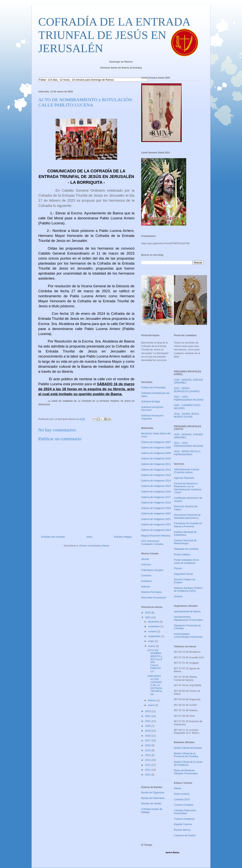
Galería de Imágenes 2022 (156, 524)
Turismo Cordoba (184, 805)
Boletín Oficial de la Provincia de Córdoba (186, 755)
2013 (148, 760)
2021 (148, 721)
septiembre (155, 636)
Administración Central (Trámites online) (187, 471)
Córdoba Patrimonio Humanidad (185, 812)
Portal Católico (182, 554)
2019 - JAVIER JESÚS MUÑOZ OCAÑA (187, 415)
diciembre (154, 622)
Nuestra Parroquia (151, 592)
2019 (148, 731)
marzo (152, 646)
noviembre (154, 626)
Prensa (178, 568)
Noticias (146, 587)
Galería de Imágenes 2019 (156, 508)
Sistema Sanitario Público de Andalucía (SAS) (188, 589)
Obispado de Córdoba (186, 549)
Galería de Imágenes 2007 (156, 442)
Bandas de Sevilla (151, 803)
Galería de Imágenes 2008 (156, 447)
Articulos (146, 564)
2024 (148, 617)
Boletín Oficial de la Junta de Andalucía (188, 763)
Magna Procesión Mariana (156, 536)
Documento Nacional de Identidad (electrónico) (187, 516)
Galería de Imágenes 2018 (156, 503)
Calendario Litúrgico (152, 570)
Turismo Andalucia (184, 819)
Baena (178, 788)
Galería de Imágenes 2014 (156, 481)
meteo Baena (172, 852)
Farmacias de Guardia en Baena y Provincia (188, 525)
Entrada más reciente (53, 537)
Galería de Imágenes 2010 (156, 458)
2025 (148, 613)
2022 (148, 716)
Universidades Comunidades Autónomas (188, 635)
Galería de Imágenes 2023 (156, 530)
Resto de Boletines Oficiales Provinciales (186, 772)
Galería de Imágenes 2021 (156, 519)
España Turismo (183, 824)
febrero (152, 700)
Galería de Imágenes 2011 (156, 464)
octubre (153, 631)
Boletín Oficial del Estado (188, 748)
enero (152, 705)
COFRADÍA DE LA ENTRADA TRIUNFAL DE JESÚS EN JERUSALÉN (114, 35)
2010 (148, 775)
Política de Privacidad (153, 387)
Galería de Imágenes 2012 (156, 470)
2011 (148, 770)
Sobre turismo (182, 794)
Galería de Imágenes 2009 (156, 453)
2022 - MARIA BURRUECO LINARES (187, 390)
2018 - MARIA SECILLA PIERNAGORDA (187, 453)
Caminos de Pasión (185, 835)
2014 (148, 755)
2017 (148, 741)
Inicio (89, 537)
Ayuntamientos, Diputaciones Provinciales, (189, 618)
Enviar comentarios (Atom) (94, 546)
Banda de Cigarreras (153, 792)
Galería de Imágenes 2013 (156, 475)
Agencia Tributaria (184, 478)
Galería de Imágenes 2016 (156, 492)
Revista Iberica (182, 830)
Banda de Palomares (153, 798)
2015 (148, 750)
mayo (151, 641)
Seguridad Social (183, 574)
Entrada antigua (123, 537)
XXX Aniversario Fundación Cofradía (152, 543)
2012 (148, 765)
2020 (148, 726)
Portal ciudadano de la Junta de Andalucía (186, 561)
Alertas (145, 559)
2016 (148, 745)
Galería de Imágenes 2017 (156, 497)
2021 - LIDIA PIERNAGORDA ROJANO (189, 398)
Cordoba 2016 (182, 799)
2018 (148, 736)
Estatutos (146, 581)
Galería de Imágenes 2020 (156, 513)
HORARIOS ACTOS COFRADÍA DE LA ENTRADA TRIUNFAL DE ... (155, 685)
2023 (148, 711)
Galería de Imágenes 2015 (156, 486)
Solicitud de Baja (151, 401)
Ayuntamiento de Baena (187, 611)
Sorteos (178, 596)
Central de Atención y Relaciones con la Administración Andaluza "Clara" (188, 488)
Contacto (146, 575)
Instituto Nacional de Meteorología (185, 542)
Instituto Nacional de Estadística (185, 533)
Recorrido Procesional (154, 598)
